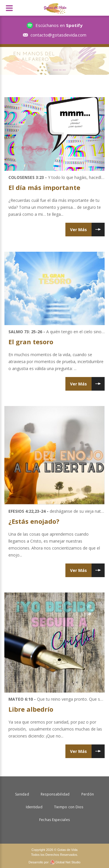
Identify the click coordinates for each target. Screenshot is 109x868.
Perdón (88, 794)
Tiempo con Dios (69, 807)
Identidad (34, 807)
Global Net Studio (68, 862)
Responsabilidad (55, 794)
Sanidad (22, 794)
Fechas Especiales (54, 820)
